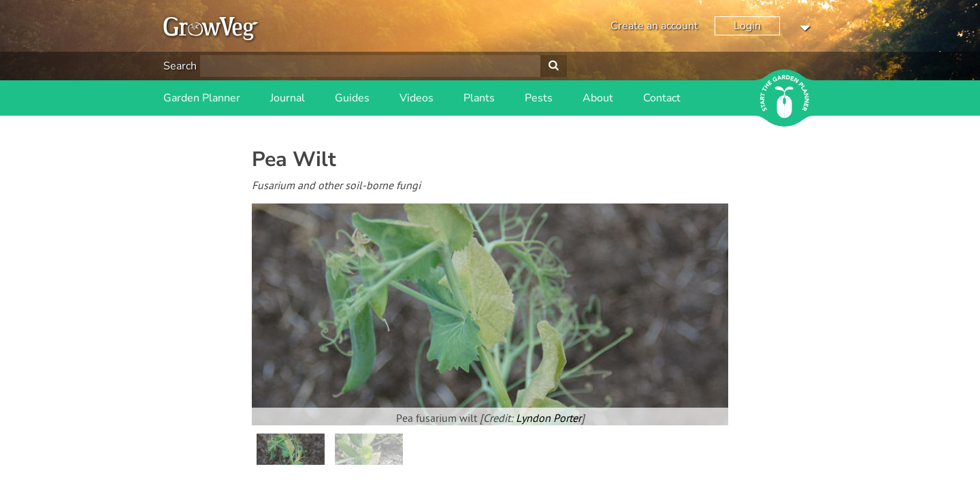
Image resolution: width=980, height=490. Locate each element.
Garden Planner (202, 98)
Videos (416, 98)
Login (747, 26)
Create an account (654, 26)
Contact (662, 98)
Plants (479, 98)
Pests (539, 98)
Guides (352, 98)
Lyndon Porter (549, 419)
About (598, 98)
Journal (288, 98)
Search (180, 66)
